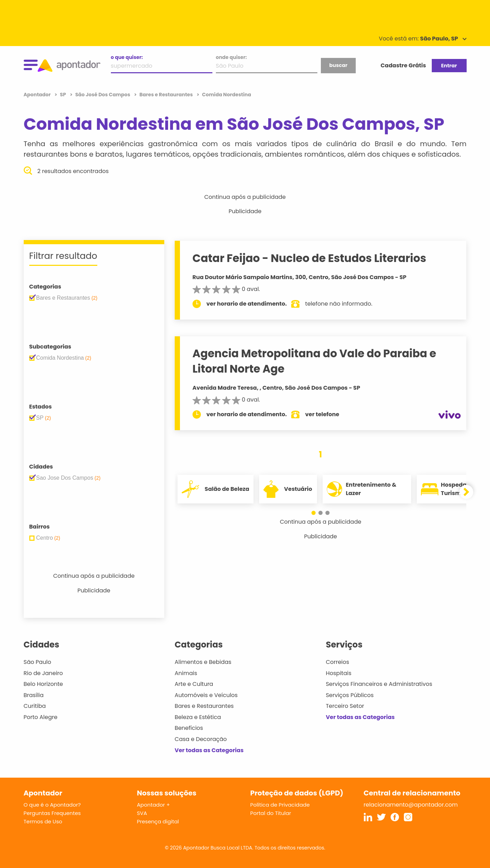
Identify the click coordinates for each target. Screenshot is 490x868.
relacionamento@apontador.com (411, 805)
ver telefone (322, 414)
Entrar (449, 66)
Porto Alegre (41, 717)
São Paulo (37, 662)
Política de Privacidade (280, 805)
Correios (337, 662)
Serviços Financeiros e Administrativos (379, 684)
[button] (314, 513)
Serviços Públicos (350, 695)
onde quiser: (231, 57)
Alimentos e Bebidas (203, 662)
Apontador (38, 95)
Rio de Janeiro (43, 673)
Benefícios (189, 728)
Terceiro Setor (345, 706)
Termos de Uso (43, 821)
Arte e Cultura (194, 684)
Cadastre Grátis (403, 65)
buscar (338, 65)
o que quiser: (127, 57)
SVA (142, 813)
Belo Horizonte (43, 684)
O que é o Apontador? (52, 805)
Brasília (34, 695)
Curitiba (35, 706)
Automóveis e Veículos (206, 695)
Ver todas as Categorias (209, 750)
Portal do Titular (271, 813)
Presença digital (158, 821)
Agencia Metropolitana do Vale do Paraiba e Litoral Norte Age (314, 361)
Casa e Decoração (201, 739)
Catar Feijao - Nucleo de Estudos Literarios (309, 258)
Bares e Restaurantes (204, 706)
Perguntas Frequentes (52, 813)
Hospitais (338, 673)
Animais (186, 673)
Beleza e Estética (198, 717)
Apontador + (154, 805)
